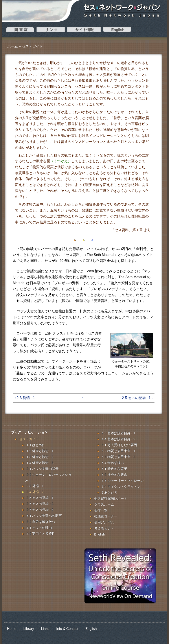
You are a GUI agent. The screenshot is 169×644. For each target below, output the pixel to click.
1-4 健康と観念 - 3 (40, 463)
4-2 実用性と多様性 (41, 534)
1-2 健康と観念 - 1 (40, 451)
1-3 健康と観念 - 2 (40, 457)
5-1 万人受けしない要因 (119, 445)
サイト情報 (51, 31)
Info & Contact (67, 629)
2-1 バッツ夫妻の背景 (42, 469)
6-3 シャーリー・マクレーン (123, 481)
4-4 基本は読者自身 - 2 (118, 439)
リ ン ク (31, 31)
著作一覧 (101, 510)
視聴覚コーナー (106, 516)
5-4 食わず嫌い (113, 463)
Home (12, 629)
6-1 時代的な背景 (114, 469)
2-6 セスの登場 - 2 (40, 504)
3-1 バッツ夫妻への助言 (44, 516)
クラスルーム (104, 504)
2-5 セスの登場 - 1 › (137, 398)
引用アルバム (104, 522)
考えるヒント (104, 528)
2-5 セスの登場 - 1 (40, 498)
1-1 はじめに (36, 445)
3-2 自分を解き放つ (41, 522)
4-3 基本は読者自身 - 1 (118, 433)
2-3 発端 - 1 (35, 486)
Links (45, 629)
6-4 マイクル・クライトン (121, 487)
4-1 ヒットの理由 (39, 528)
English (70, 31)
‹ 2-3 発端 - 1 (25, 398)
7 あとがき (110, 492)
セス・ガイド (32, 46)
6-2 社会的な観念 (114, 475)
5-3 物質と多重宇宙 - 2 (118, 457)
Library (29, 629)
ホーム (13, 46)
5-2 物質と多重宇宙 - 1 (118, 451)
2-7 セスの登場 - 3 (40, 510)
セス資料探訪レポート (111, 498)
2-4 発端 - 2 (35, 492)
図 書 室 (14, 31)
